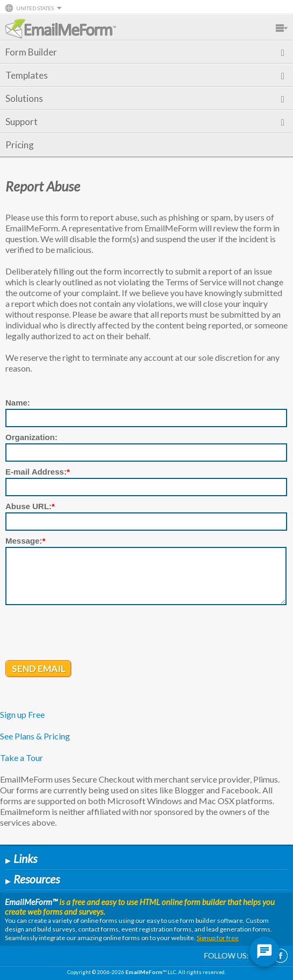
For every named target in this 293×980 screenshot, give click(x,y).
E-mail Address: (38, 472)
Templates (145, 75)
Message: (25, 541)
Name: (18, 403)
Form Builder (145, 52)
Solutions (145, 98)
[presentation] (87, 634)
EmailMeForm (61, 29)
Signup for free (218, 938)
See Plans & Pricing (35, 736)
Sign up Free (22, 714)
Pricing (20, 145)
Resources (33, 879)
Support (145, 122)
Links (21, 858)
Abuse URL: (30, 506)
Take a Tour (22, 758)
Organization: (32, 437)
